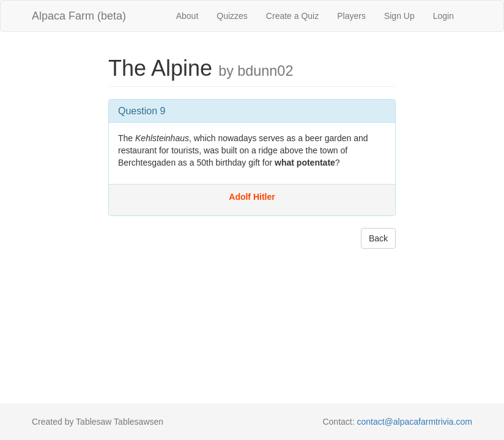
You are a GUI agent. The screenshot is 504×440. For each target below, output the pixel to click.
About (187, 16)
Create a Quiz (292, 16)
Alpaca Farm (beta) (79, 16)
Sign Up (399, 16)
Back (378, 238)
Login (443, 16)
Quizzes (232, 16)
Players (351, 16)
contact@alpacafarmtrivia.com (414, 422)
